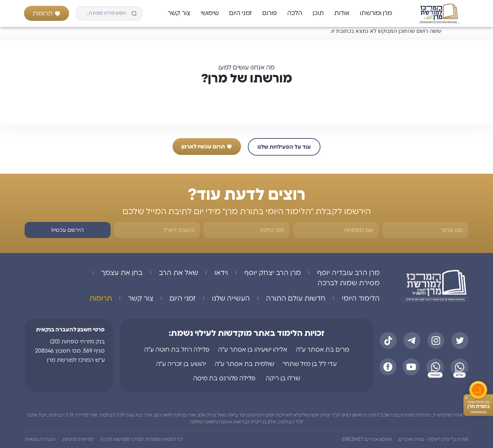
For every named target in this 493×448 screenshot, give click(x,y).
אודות (342, 13)
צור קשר (179, 13)
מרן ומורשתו (376, 13)
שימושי (210, 13)
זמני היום (241, 13)
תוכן (318, 13)
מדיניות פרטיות (78, 439)
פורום (270, 13)
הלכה (295, 13)
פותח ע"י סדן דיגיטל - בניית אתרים (433, 439)
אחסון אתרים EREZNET (367, 439)
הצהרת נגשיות (40, 439)
